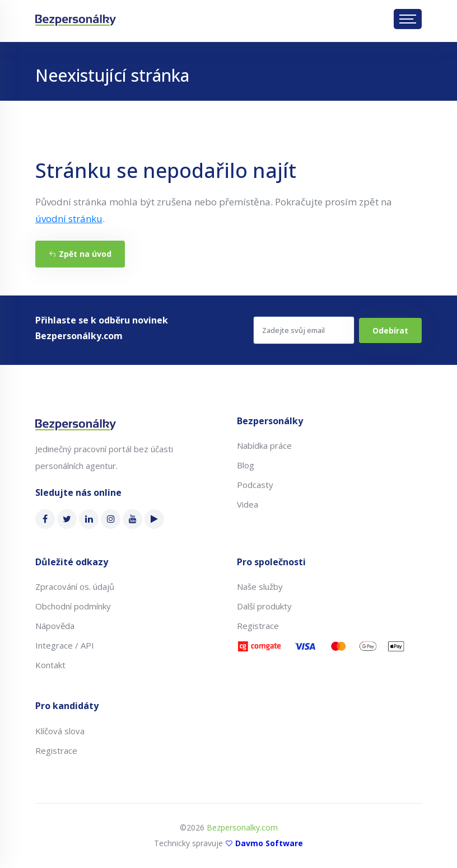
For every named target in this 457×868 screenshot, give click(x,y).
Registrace (258, 626)
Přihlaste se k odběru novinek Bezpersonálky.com (102, 328)
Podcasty (255, 485)
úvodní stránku (69, 219)
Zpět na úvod (80, 254)
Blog (246, 465)
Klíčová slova (60, 731)
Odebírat (390, 330)
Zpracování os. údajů (75, 587)
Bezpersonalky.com (242, 827)
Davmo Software (269, 843)
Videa (248, 504)
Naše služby (260, 587)
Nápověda (55, 626)
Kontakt (50, 665)
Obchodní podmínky (73, 606)
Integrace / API (65, 645)
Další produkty (264, 606)
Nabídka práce (264, 445)
